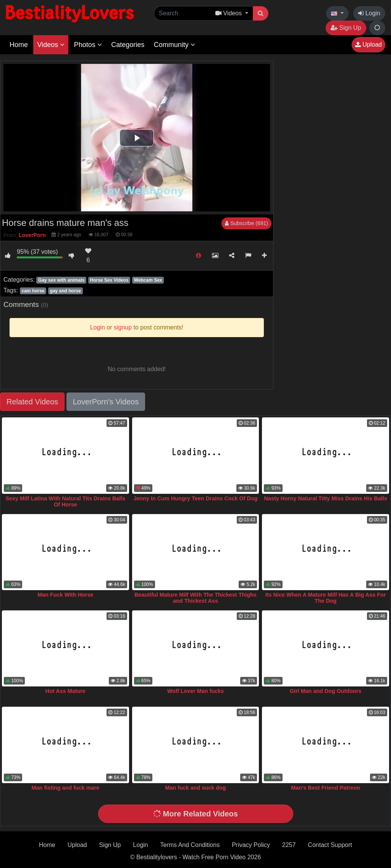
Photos (88, 45)
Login (369, 13)
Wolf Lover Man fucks (195, 691)
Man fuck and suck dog (195, 788)
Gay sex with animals (61, 280)
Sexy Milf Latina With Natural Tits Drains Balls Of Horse (65, 501)
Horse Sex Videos (109, 280)
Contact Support (330, 845)
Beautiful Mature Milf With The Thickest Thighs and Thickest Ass (195, 598)
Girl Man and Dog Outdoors (326, 691)
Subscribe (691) (246, 223)
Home (19, 45)
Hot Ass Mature (65, 691)
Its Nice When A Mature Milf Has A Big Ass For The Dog (326, 598)
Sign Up (346, 28)
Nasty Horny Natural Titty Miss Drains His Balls (326, 498)
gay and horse (65, 291)
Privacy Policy (251, 845)
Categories (128, 45)
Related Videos (32, 402)
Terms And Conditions (190, 845)
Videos (51, 45)
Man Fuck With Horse (65, 595)
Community (174, 45)
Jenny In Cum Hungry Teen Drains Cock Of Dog (195, 498)
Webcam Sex (148, 280)
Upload (368, 45)
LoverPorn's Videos (106, 402)
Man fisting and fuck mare (66, 788)
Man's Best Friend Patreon (326, 788)
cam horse (33, 291)
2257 (289, 845)
